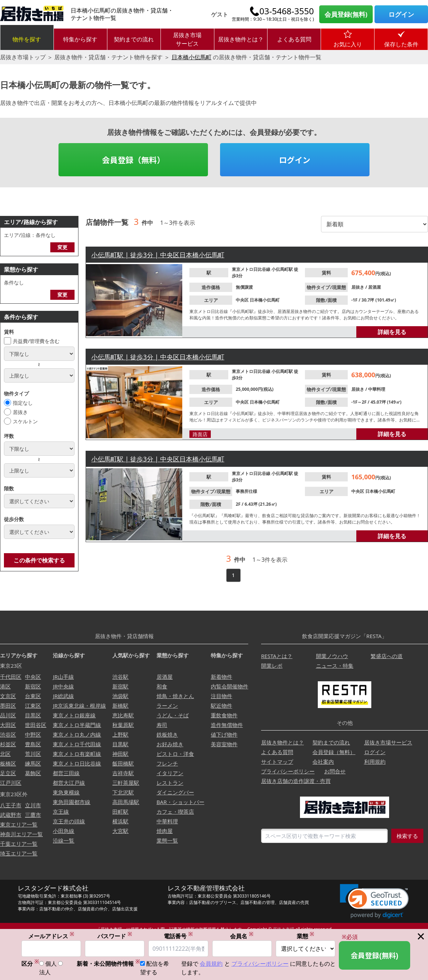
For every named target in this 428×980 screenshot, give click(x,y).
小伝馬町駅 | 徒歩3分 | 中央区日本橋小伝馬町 (158, 255)
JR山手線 (63, 677)
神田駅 (120, 754)
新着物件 (221, 677)
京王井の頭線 (69, 821)
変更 (62, 247)
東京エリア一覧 (19, 824)
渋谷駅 (120, 677)
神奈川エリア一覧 (21, 834)
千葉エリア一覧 (19, 844)
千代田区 (11, 677)
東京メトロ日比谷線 (252, 269)
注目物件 (221, 696)
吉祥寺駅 (123, 773)
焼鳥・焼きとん (175, 696)
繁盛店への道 (387, 656)
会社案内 (323, 762)
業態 (306, 936)
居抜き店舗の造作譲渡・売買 (296, 781)
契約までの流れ (134, 39)
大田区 (8, 725)
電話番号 (178, 936)
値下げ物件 (224, 734)
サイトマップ (277, 762)
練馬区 (33, 763)
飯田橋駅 (123, 763)
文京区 (8, 696)
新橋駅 (120, 706)
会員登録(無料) (346, 14)
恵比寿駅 (123, 715)
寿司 (162, 725)
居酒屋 (374, 287)
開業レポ (272, 666)
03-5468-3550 (287, 11)
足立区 (8, 773)
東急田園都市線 (72, 802)
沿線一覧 (63, 840)
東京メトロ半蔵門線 (77, 725)
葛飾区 (33, 773)
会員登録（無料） (133, 160)
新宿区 (33, 686)
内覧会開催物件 (230, 686)
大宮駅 (120, 831)
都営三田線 (66, 773)
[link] (374, 901)
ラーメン (167, 706)
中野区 (33, 734)
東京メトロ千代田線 (77, 744)
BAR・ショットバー (180, 802)
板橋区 (8, 763)
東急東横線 (66, 792)
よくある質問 (294, 39)
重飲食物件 (224, 715)
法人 (45, 973)
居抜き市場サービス (187, 39)
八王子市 (11, 805)
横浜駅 (120, 821)
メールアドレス (51, 936)
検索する (407, 836)
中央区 (243, 300)
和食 (162, 686)
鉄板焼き (167, 734)
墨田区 (8, 706)
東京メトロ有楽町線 (77, 754)
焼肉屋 (165, 831)
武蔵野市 (11, 815)
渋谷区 (8, 734)
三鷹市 (33, 815)
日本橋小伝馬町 (192, 57)
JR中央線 (63, 686)
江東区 (33, 706)
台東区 (33, 696)
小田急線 (63, 831)
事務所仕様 (246, 491)
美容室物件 (224, 744)
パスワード (115, 936)
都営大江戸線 (69, 783)
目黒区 (33, 715)
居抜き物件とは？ (241, 39)
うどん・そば (173, 715)
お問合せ (335, 771)
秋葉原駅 (123, 725)
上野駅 (120, 734)
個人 (51, 964)
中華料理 (377, 389)
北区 (5, 754)
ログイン (401, 14)
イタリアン (170, 773)
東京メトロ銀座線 (74, 715)
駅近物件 (221, 706)
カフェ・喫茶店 (175, 812)
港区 (5, 686)
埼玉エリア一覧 (19, 853)
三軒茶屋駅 (126, 783)
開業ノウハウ (332, 656)
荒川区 (33, 754)
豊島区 (33, 744)
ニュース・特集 (335, 666)
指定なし (23, 403)
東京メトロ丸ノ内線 (77, 734)
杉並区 (8, 744)
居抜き (20, 412)
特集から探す (80, 39)
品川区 (8, 715)
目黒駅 (120, 744)
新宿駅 (120, 686)
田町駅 (120, 812)
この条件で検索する (39, 560)
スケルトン (25, 421)
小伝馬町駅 (283, 269)
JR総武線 (63, 696)
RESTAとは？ (277, 656)
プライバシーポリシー (288, 771)
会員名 (242, 936)
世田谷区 (36, 725)
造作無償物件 (227, 725)
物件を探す (27, 39)
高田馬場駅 (126, 802)
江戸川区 (11, 783)
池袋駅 (120, 696)
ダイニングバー (175, 792)
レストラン (170, 783)
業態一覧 (167, 840)
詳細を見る (392, 332)
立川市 (33, 805)
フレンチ (167, 763)
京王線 (61, 812)
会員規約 (211, 964)
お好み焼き (170, 744)
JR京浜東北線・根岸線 (79, 706)
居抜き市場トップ (23, 57)
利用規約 (375, 762)
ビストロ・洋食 (175, 754)
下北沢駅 (123, 792)
